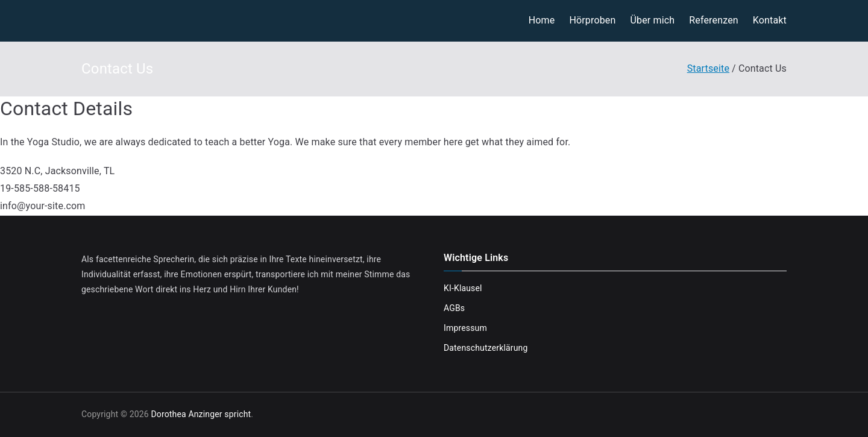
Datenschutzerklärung (486, 348)
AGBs (454, 308)
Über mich (652, 20)
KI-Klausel (463, 288)
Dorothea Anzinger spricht (201, 414)
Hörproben (592, 20)
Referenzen (714, 20)
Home (542, 20)
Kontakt (770, 20)
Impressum (465, 328)
